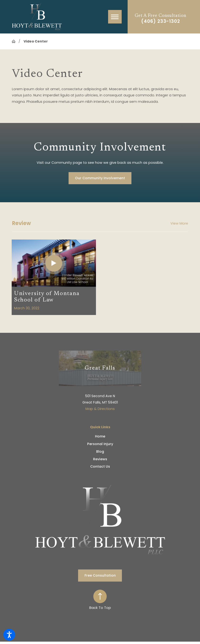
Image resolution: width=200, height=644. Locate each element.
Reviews (100, 459)
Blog (100, 451)
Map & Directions (100, 409)
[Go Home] (15, 41)
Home (100, 436)
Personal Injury (100, 444)
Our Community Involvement (100, 178)
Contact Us (100, 466)
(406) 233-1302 (161, 21)
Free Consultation (100, 575)
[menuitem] (100, 436)
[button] (9, 635)
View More (179, 223)
